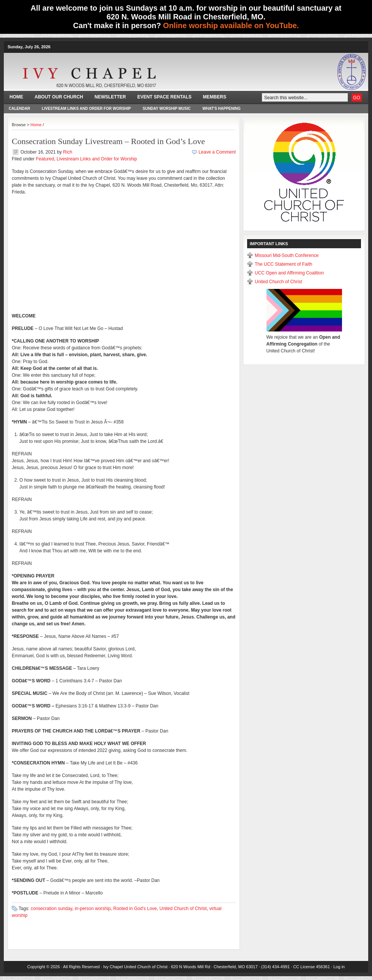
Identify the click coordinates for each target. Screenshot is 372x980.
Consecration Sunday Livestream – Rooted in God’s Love (108, 141)
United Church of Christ (183, 909)
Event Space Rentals (165, 97)
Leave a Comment (217, 152)
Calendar (19, 109)
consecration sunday (51, 909)
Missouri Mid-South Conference (287, 255)
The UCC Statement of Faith (283, 264)
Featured (45, 159)
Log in (339, 967)
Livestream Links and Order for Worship (86, 109)
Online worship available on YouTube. (231, 25)
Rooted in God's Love (135, 909)
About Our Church (59, 97)
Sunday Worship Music (167, 109)
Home (16, 97)
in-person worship (93, 909)
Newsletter (110, 97)
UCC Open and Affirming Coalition (289, 273)
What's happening (221, 109)
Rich (68, 152)
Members (215, 97)
